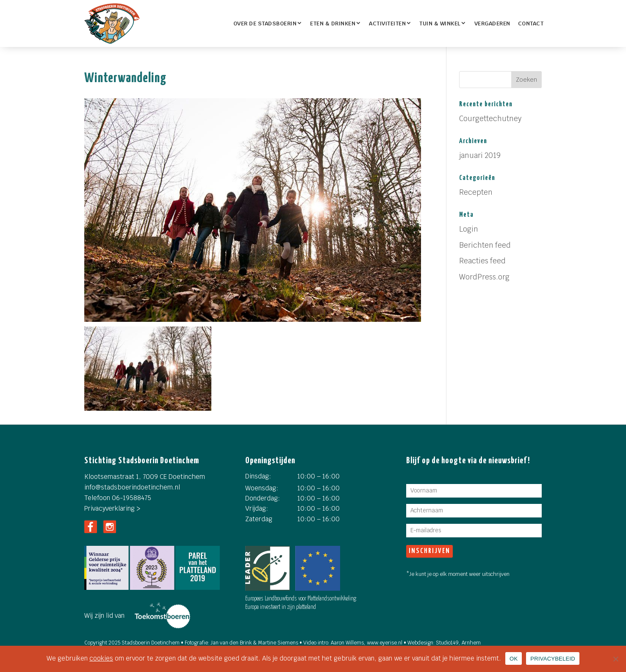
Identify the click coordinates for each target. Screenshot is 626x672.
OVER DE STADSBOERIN (265, 24)
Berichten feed (485, 245)
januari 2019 (480, 155)
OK (514, 659)
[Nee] (615, 659)
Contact (531, 24)
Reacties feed (482, 261)
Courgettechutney (490, 119)
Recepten (476, 192)
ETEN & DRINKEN (333, 24)
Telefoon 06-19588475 (118, 498)
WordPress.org (484, 277)
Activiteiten (387, 24)
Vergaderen (492, 24)
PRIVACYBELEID (553, 659)
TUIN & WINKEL (440, 24)
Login (469, 229)
